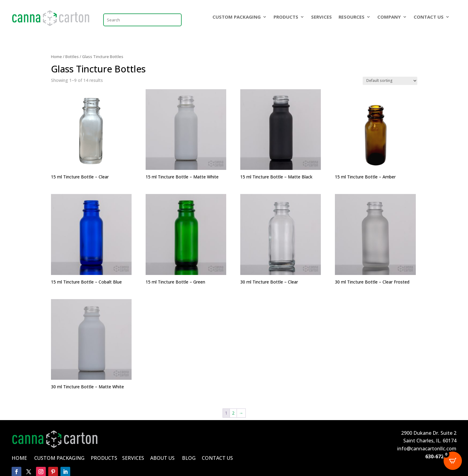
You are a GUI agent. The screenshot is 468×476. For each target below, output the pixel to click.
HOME (19, 458)
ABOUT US (162, 458)
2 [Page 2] (233, 413)
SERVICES (321, 17)
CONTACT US (429, 17)
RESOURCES (352, 17)
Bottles (72, 57)
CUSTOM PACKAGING (237, 17)
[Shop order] (390, 81)
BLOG (189, 458)
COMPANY (389, 17)
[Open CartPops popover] (453, 461)
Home (56, 57)
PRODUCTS (286, 17)
